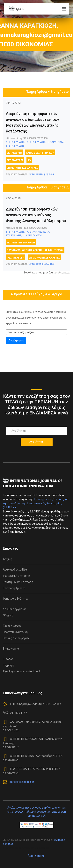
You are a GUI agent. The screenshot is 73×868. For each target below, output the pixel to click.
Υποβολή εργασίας (15, 609)
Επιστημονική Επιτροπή (18, 582)
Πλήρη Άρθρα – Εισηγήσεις (47, 92)
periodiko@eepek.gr (22, 782)
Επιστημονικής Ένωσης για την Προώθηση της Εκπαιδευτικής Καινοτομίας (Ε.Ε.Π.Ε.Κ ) (36, 503)
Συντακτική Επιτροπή (16, 576)
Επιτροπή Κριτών (14, 588)
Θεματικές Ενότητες (16, 599)
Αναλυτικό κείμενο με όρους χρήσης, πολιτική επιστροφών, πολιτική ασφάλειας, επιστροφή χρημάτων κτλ (37, 812)
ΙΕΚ (29, 160)
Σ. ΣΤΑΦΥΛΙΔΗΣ (15, 146)
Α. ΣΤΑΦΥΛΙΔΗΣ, (36, 142)
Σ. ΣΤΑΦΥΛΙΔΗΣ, (15, 232)
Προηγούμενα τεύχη (15, 632)
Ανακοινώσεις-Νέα (15, 570)
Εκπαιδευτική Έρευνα (41, 174)
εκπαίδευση (14, 153)
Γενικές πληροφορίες (16, 638)
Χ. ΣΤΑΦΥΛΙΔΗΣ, (15, 142)
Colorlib (45, 848)
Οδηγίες (8, 615)
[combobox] (36, 332)
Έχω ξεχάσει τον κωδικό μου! (21, 671)
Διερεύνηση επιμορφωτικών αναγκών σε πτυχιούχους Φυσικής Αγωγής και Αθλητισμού (36, 215)
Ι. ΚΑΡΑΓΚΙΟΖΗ (33, 235)
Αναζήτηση (16, 340)
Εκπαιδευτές (15, 160)
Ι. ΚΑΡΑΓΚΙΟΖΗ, (57, 142)
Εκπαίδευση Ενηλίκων (40, 153)
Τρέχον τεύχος (12, 626)
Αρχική (7, 559)
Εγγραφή (8, 665)
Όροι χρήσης (36, 856)
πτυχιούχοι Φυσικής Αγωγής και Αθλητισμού (35, 250)
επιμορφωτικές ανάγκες (22, 168)
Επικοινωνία (11, 649)
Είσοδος (8, 659)
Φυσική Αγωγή (16, 258)
